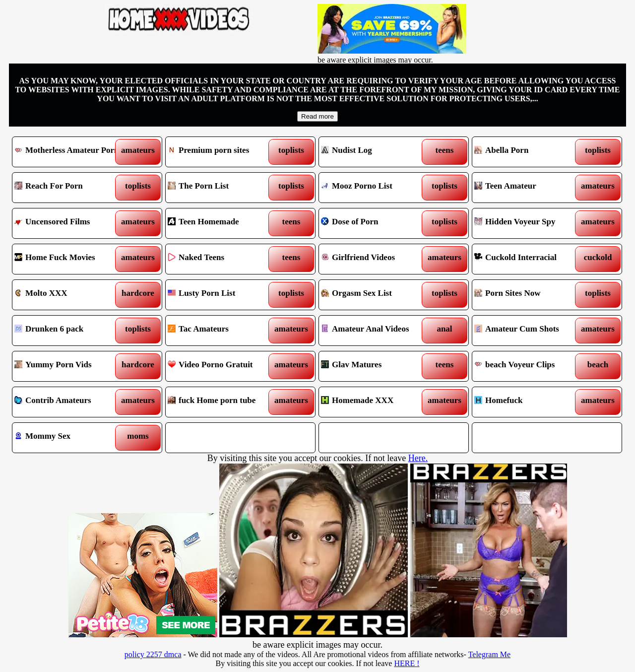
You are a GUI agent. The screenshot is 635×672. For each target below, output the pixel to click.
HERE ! (407, 663)
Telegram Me (490, 654)
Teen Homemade (222, 223)
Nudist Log (375, 152)
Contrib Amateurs (68, 402)
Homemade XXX (375, 402)
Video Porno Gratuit (222, 366)
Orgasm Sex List (375, 295)
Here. (418, 458)
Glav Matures (375, 366)
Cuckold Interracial (528, 259)
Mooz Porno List (375, 188)
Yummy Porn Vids (68, 366)
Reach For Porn (68, 188)
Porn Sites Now (528, 295)
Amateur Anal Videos (375, 331)
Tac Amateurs (222, 331)
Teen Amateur (528, 188)
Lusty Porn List (222, 295)
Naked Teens (222, 259)
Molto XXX (68, 295)
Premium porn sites (222, 152)
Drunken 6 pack (68, 331)
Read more (317, 116)
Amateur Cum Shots (528, 331)
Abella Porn (528, 152)
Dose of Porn (375, 223)
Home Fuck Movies (68, 259)
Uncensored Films (68, 223)
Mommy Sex (68, 438)
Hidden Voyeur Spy (528, 223)
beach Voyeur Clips (528, 366)
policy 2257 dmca (153, 654)
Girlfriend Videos (375, 259)
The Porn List (222, 188)
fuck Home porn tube (222, 402)
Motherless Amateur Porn (68, 152)
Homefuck (528, 402)
